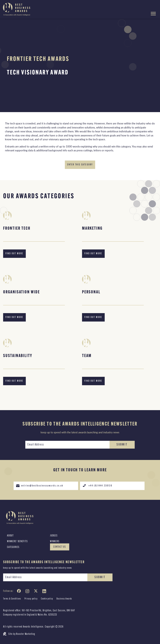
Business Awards (64, 599)
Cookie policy (47, 599)
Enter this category (80, 165)
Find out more (14, 254)
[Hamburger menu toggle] (153, 14)
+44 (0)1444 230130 (97, 485)
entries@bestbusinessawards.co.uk (40, 485)
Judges (54, 536)
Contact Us (60, 547)
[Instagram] (28, 592)
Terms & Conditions (12, 599)
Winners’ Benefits (17, 541)
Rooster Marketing (26, 634)
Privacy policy (31, 599)
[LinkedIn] (45, 592)
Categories (13, 547)
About (10, 536)
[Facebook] (20, 592)
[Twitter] (36, 592)
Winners (55, 541)
